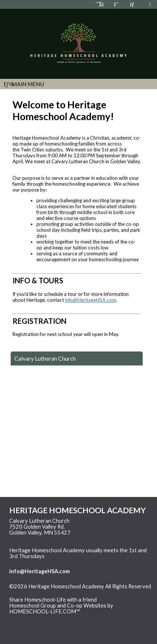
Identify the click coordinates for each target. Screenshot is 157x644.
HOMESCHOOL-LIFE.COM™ (45, 611)
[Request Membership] (117, 4)
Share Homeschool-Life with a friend (53, 600)
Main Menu (24, 84)
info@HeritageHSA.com (91, 300)
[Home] (100, 4)
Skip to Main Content (40, 592)
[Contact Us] (133, 4)
